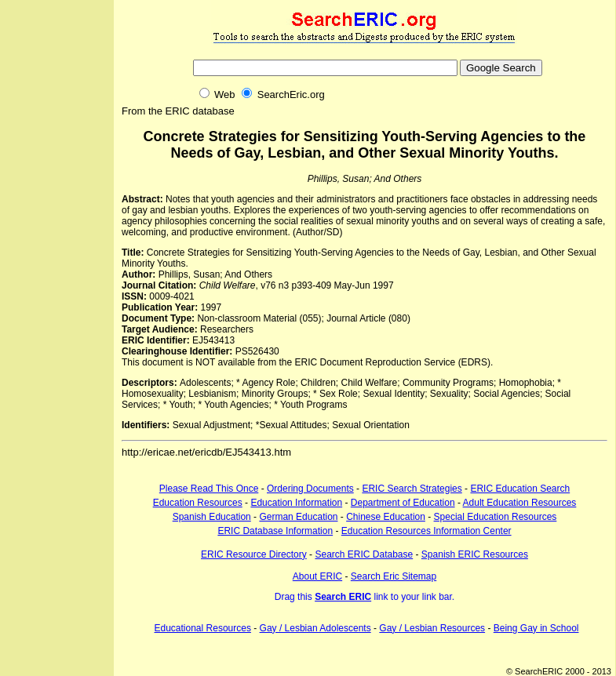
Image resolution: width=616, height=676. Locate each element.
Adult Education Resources (520, 503)
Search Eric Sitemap (394, 576)
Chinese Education (386, 517)
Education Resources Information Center (426, 531)
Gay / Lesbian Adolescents (315, 628)
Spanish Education (212, 517)
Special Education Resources (496, 517)
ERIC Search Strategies (412, 489)
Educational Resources (203, 628)
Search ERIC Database (364, 554)
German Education (298, 517)
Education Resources (198, 503)
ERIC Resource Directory (254, 554)
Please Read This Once (209, 489)
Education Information (296, 503)
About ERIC (317, 576)
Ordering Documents (310, 489)
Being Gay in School (536, 628)
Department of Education (403, 503)
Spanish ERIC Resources (475, 554)
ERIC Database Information (275, 531)
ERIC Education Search (520, 489)
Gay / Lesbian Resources (432, 628)
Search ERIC (343, 597)
